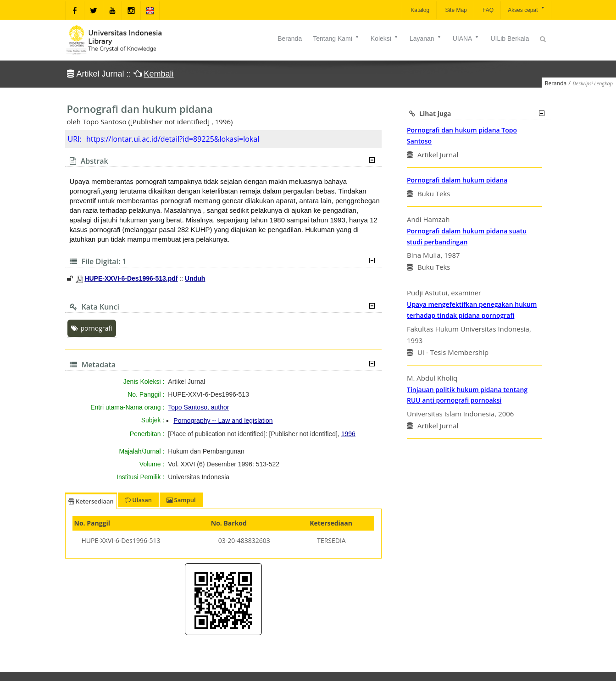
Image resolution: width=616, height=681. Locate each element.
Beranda (290, 39)
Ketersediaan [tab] (91, 501)
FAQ (487, 10)
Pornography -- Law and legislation (223, 421)
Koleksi (385, 39)
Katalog (419, 10)
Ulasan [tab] (138, 500)
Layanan (426, 39)
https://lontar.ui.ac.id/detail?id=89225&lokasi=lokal (173, 139)
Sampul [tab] (181, 500)
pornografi (92, 328)
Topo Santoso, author (198, 407)
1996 (348, 434)
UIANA (466, 39)
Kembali (159, 74)
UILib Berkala (510, 39)
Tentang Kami (336, 39)
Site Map (455, 10)
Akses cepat (526, 9)
